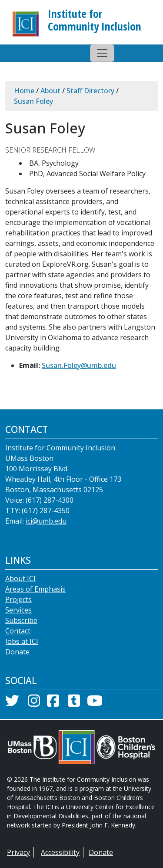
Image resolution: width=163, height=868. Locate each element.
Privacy (18, 852)
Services (18, 610)
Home (24, 91)
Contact (18, 631)
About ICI (20, 579)
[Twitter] (12, 703)
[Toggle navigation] (102, 53)
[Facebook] (53, 703)
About (50, 91)
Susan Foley (33, 101)
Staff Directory (90, 91)
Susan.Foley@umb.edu (79, 365)
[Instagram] (34, 703)
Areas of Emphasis (35, 589)
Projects (18, 599)
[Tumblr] (74, 703)
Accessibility (60, 852)
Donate (17, 652)
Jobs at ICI (22, 641)
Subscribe (21, 620)
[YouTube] (95, 703)
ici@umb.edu (46, 521)
